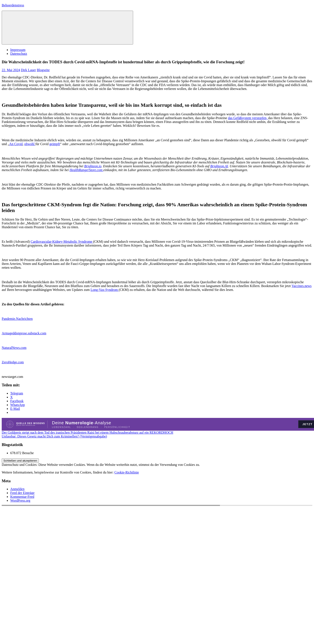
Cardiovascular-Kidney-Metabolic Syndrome (62, 242)
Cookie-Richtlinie (127, 472)
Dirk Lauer (28, 70)
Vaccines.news (302, 286)
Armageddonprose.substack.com (24, 333)
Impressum (18, 50)
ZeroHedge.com (13, 362)
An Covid (16, 144)
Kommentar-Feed (22, 497)
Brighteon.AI (219, 166)
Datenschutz (19, 54)
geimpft (55, 144)
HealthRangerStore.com (86, 170)
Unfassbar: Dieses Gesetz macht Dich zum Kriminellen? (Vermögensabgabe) (54, 436)
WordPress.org (20, 500)
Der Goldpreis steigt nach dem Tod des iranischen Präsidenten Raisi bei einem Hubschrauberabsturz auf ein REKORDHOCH (87, 432)
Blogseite (43, 70)
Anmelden (17, 489)
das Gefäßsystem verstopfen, (248, 118)
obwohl (30, 144)
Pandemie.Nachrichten (17, 319)
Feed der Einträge (22, 493)
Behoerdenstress (13, 5)
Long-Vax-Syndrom (105, 290)
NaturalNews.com (14, 348)
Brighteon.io (93, 166)
